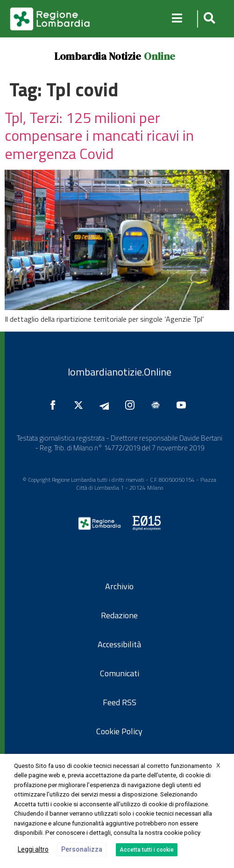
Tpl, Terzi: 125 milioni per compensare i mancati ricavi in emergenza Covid (99, 135)
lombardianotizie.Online (120, 372)
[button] (208, 19)
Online (160, 56)
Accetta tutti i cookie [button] (147, 850)
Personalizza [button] (82, 849)
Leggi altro (33, 849)
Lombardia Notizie (98, 56)
